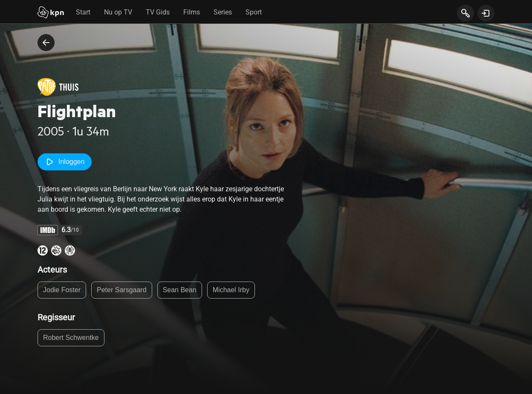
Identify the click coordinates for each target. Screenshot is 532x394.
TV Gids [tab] (158, 12)
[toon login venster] (486, 13)
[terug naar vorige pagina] (46, 43)
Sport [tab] (254, 12)
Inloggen (65, 162)
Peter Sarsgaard (122, 290)
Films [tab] (192, 12)
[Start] (51, 13)
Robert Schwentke (71, 338)
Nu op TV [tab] (118, 12)
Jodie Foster (62, 290)
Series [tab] (223, 12)
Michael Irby (231, 290)
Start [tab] (83, 12)
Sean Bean (180, 290)
